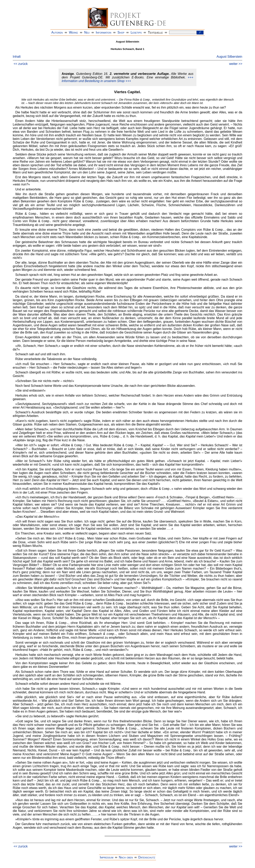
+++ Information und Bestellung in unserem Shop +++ (127, 79)
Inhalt (17, 57)
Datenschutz (147, 857)
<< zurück (21, 64)
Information (104, 32)
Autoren (57, 32)
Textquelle (155, 32)
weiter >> (236, 64)
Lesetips (136, 32)
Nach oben (126, 857)
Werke (73, 32)
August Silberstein (229, 57)
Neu (87, 32)
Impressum (107, 857)
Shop (121, 32)
